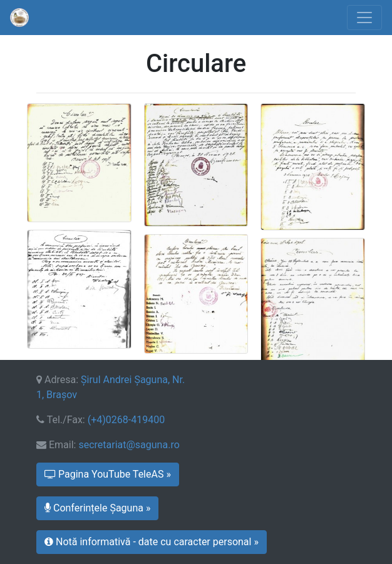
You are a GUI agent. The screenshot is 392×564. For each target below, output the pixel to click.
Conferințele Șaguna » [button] (97, 508)
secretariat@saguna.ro (129, 445)
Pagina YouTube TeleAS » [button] (108, 474)
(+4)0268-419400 (126, 420)
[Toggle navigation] (364, 18)
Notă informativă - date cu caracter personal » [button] (152, 542)
